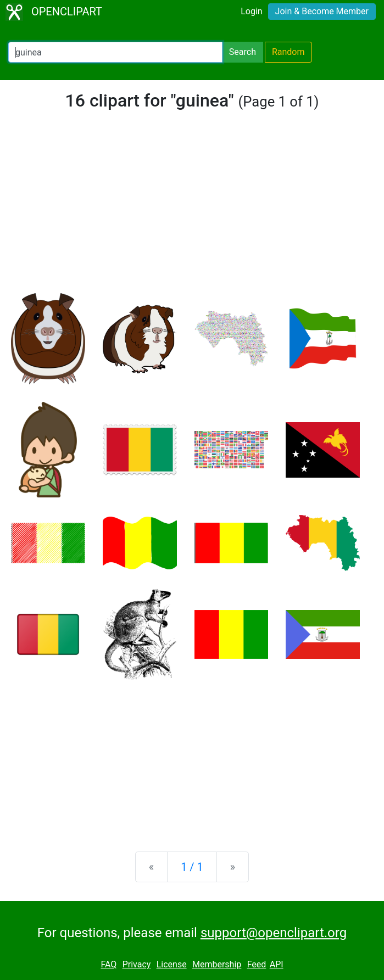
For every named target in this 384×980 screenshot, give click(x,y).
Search (243, 52)
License (172, 964)
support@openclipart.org (274, 933)
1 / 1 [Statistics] (192, 867)
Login (251, 11)
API (277, 964)
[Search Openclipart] (115, 52)
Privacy (137, 964)
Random (288, 52)
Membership (217, 964)
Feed (257, 964)
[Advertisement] (192, 211)
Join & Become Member (322, 11)
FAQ (108, 964)
